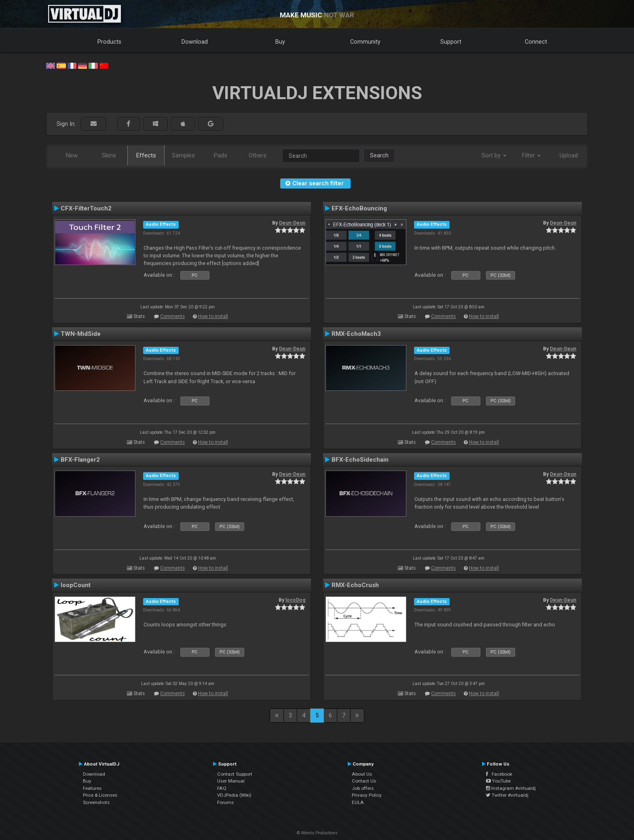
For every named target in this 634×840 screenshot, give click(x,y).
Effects (146, 155)
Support (451, 42)
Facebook (499, 774)
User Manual (231, 781)
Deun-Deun (292, 223)
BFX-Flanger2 (80, 460)
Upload (569, 155)
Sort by (494, 155)
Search (379, 155)
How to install (213, 316)
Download (195, 42)
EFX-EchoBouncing (359, 208)
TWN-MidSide (81, 334)
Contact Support (235, 774)
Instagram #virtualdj (511, 788)
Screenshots (96, 802)
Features (92, 788)
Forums (225, 802)
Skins (109, 155)
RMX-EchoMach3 (356, 334)
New (72, 155)
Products (109, 42)
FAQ (222, 788)
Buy (280, 42)
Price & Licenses (100, 795)
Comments (172, 316)
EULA (358, 802)
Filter (531, 155)
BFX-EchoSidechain (360, 460)
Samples (183, 155)
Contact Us (364, 781)
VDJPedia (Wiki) (234, 795)
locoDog (295, 600)
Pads (221, 155)
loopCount (76, 585)
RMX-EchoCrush (355, 585)
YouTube (498, 781)
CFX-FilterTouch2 (86, 208)
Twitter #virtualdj (507, 795)
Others (258, 155)
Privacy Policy (367, 795)
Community (365, 42)
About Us (362, 774)
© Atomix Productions (317, 833)
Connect (536, 42)
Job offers (363, 788)
